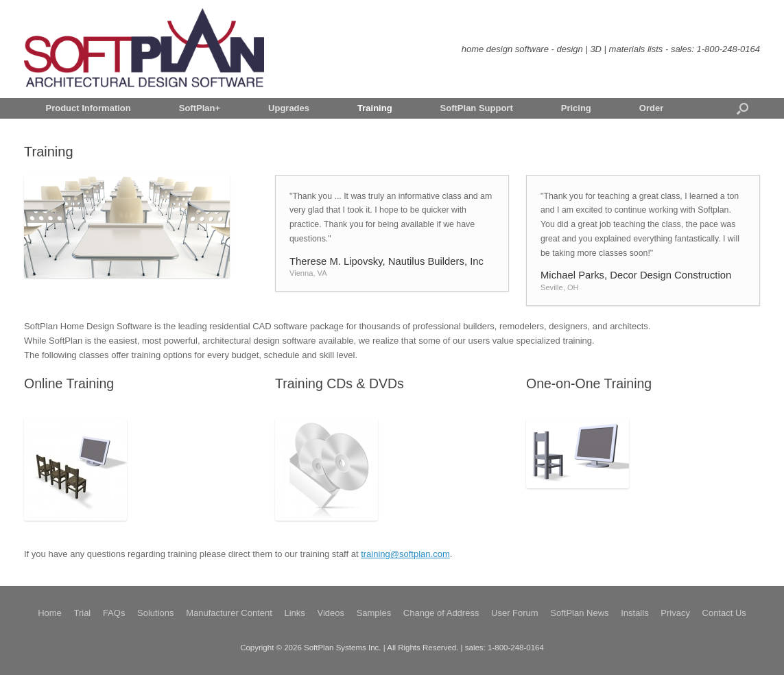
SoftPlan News (579, 613)
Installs (634, 613)
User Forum (515, 613)
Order (651, 108)
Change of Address (441, 613)
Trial (82, 613)
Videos (331, 613)
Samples (374, 613)
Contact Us (724, 613)
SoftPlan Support (477, 108)
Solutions (155, 613)
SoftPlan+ (200, 108)
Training (375, 108)
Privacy (675, 613)
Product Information (88, 108)
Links (295, 613)
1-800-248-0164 (728, 49)
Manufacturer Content (229, 613)
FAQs (114, 613)
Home (50, 613)
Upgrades (289, 108)
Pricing (576, 108)
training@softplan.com (405, 554)
